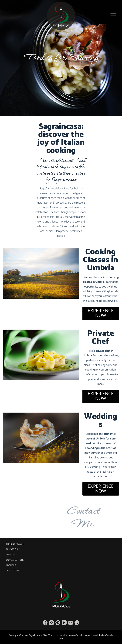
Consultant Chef (15, 560)
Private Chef (13, 550)
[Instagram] (51, 623)
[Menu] (113, 15)
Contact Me (12, 571)
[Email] (71, 623)
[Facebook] (45, 623)
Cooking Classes (15, 544)
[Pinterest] (58, 623)
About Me (11, 565)
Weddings (11, 555)
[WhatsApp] (77, 623)
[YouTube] (64, 623)
